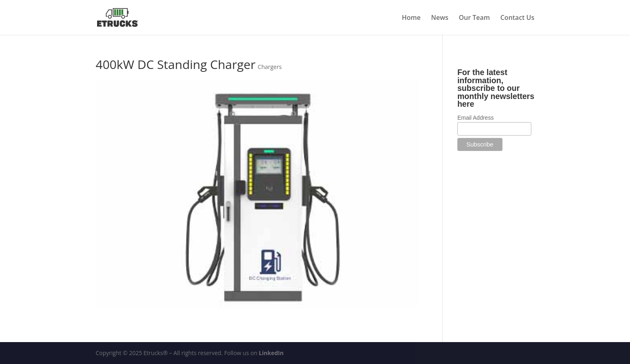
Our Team (474, 18)
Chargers (270, 67)
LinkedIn (271, 353)
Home (411, 18)
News (440, 18)
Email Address (475, 118)
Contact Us (517, 18)
